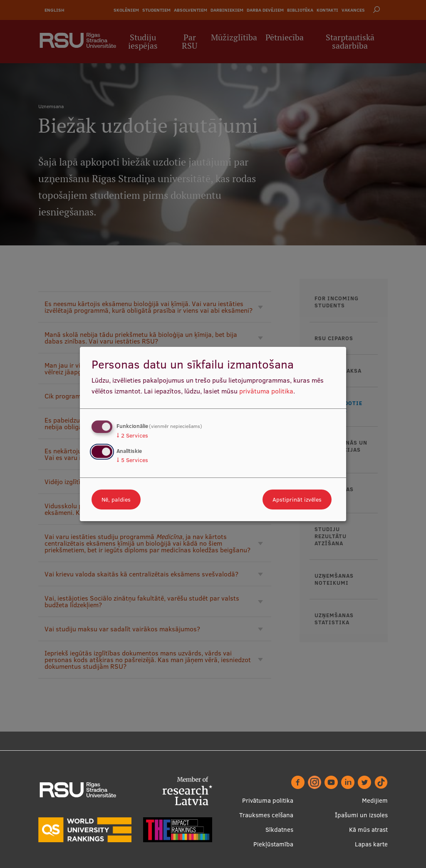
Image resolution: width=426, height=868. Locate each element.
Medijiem (375, 800)
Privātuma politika (268, 800)
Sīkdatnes (279, 830)
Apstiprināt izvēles (297, 500)
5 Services (132, 460)
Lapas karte (371, 844)
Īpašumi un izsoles (361, 815)
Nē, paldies (116, 500)
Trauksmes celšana (266, 815)
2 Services (132, 435)
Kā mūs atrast (368, 830)
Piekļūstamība (273, 844)
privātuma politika (266, 391)
